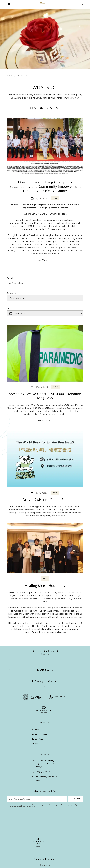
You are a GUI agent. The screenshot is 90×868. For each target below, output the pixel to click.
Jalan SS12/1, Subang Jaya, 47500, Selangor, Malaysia (46, 764)
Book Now (45, 865)
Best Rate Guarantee (41, 734)
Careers (35, 730)
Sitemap (36, 744)
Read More (42, 431)
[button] (80, 670)
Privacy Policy (38, 739)
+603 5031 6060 (43, 772)
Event (55, 209)
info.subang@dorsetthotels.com (47, 778)
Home (10, 76)
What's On (22, 76)
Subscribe (76, 799)
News (55, 398)
